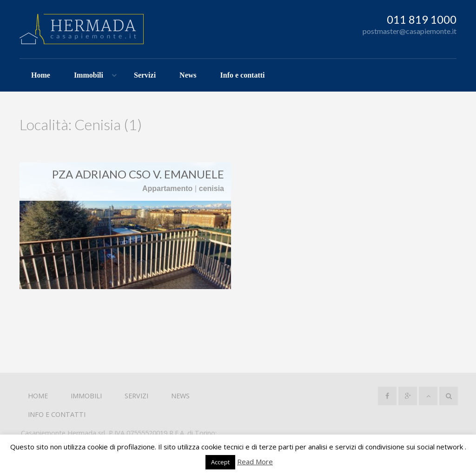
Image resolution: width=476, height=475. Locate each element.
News (188, 75)
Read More (255, 462)
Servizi (145, 75)
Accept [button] (220, 462)
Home (41, 75)
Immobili (89, 75)
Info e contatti (243, 75)
